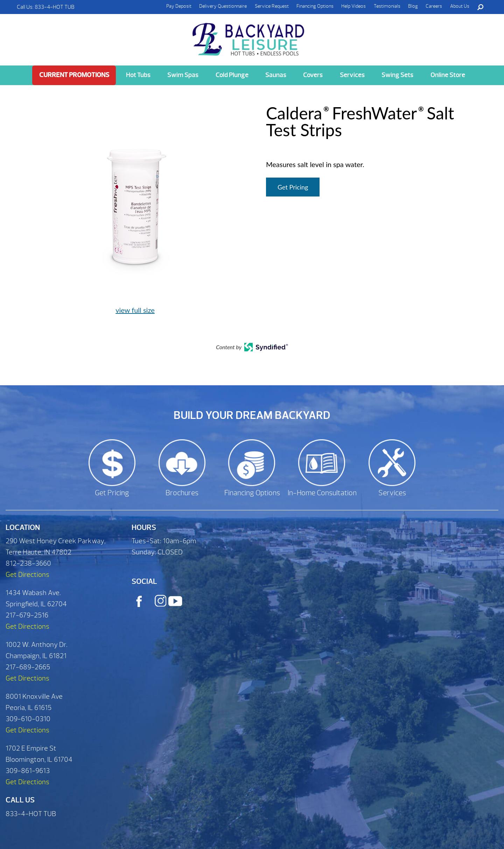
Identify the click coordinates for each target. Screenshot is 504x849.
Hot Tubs (138, 75)
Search (480, 7)
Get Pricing (293, 187)
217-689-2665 (28, 667)
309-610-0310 (28, 719)
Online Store (448, 75)
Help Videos (353, 6)
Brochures (182, 493)
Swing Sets (397, 75)
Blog (413, 6)
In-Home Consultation (322, 493)
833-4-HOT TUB (55, 7)
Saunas (276, 75)
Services (352, 75)
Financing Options (315, 6)
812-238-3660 (28, 563)
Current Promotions (74, 75)
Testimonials (387, 6)
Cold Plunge (232, 75)
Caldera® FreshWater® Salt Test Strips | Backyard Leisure (249, 35)
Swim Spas (183, 75)
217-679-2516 (27, 615)
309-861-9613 (28, 771)
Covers (313, 75)
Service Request (272, 6)
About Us (460, 6)
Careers (434, 6)
